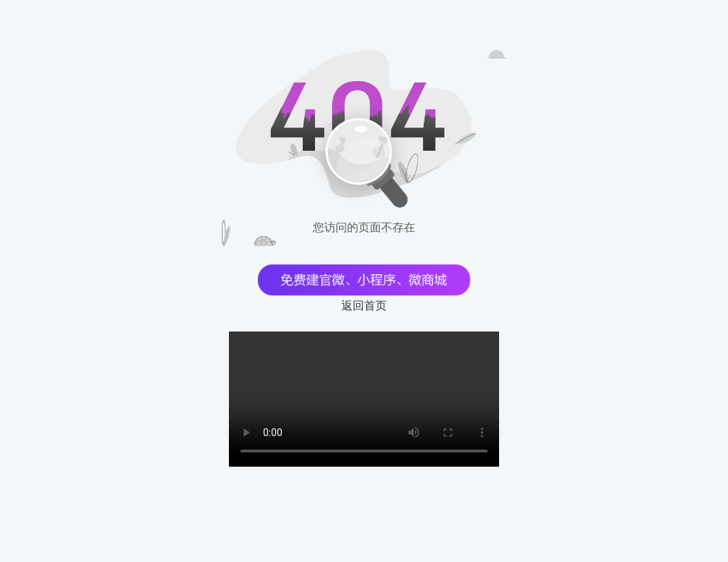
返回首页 (364, 306)
